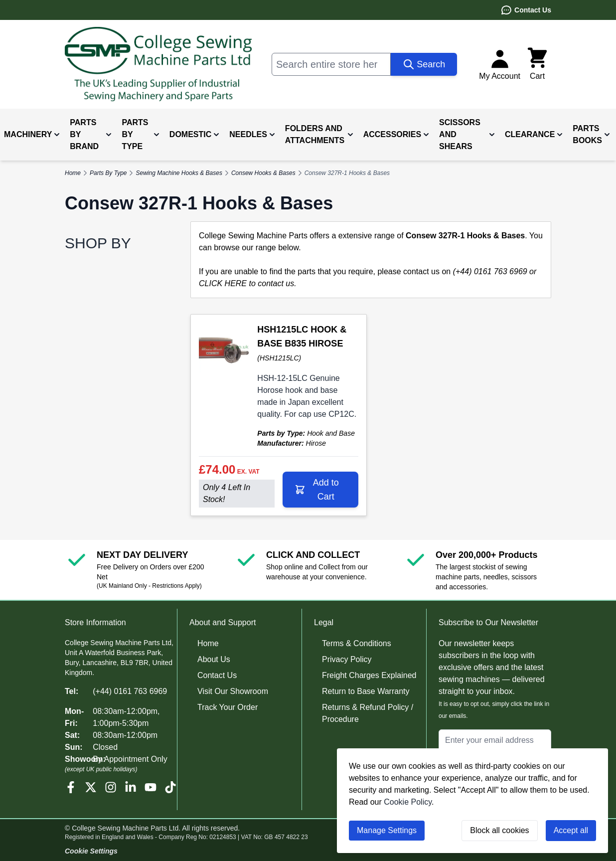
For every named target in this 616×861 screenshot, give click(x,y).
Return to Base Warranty (366, 691)
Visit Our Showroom (233, 691)
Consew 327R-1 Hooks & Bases (347, 173)
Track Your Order (228, 707)
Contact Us (526, 10)
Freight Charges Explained (369, 675)
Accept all (571, 830)
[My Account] (500, 64)
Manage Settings (387, 830)
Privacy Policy (347, 659)
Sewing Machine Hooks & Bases (179, 173)
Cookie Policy (408, 802)
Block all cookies (499, 830)
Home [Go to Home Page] (73, 173)
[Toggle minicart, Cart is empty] (537, 64)
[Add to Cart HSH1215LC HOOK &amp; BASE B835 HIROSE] (320, 490)
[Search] (424, 64)
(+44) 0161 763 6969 (130, 691)
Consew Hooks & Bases (263, 173)
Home (208, 643)
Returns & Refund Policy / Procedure (368, 713)
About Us (214, 659)
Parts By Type (108, 173)
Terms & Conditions (357, 643)
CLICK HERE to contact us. (248, 283)
